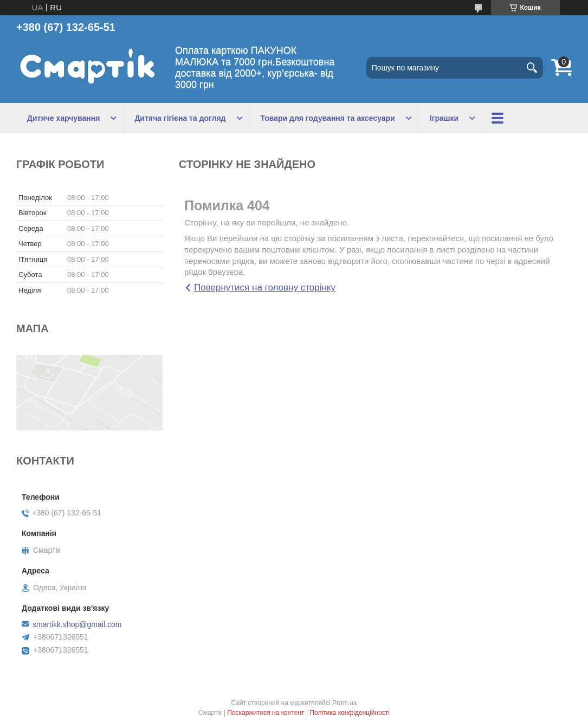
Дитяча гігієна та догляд (180, 118)
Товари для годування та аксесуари (328, 118)
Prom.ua (344, 703)
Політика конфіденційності (350, 713)
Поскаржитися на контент (266, 713)
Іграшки (444, 118)
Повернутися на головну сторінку (265, 288)
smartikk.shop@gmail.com (77, 624)
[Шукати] (532, 68)
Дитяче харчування (63, 118)
